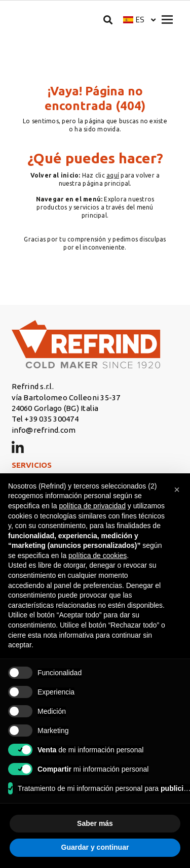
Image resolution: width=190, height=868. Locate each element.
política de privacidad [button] (92, 506)
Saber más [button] (95, 823)
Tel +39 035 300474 (45, 419)
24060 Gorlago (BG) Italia (55, 408)
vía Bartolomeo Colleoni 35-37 (66, 397)
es (140, 20)
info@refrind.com (44, 430)
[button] (140, 20)
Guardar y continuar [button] (95, 847)
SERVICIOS (32, 465)
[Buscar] (108, 20)
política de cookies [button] (98, 555)
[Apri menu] (167, 20)
